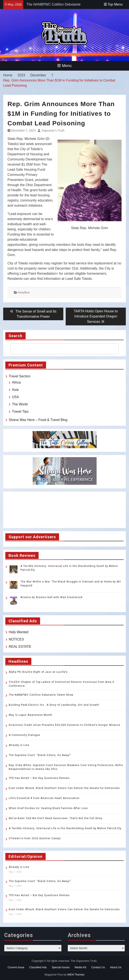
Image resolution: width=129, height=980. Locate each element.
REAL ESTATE (20, 647)
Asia (15, 390)
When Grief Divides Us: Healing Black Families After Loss (48, 808)
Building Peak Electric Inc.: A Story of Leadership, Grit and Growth (54, 705)
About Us (116, 967)
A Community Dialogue (24, 735)
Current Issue (16, 967)
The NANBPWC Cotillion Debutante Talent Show (41, 695)
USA (15, 397)
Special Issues (61, 967)
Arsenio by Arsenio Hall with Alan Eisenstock (51, 597)
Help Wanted (19, 632)
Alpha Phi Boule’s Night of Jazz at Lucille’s (38, 672)
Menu (64, 66)
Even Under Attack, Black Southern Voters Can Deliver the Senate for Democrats (64, 788)
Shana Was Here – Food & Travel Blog (38, 420)
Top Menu (113, 4)
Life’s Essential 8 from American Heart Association (44, 798)
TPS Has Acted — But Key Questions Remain (39, 778)
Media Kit (80, 967)
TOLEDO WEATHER (64, 510)
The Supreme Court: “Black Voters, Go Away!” (40, 755)
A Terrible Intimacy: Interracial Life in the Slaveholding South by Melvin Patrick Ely (65, 828)
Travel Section (20, 376)
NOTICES (16, 639)
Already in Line (19, 745)
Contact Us (98, 967)
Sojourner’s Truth (53, 130)
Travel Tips (20, 411)
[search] (61, 349)
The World (20, 404)
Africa (16, 382)
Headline (24, 292)
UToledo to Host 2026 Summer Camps (35, 838)
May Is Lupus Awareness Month (30, 715)
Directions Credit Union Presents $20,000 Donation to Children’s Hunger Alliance (64, 725)
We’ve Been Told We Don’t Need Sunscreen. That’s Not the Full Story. (56, 818)
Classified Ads (38, 967)
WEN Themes (76, 975)
